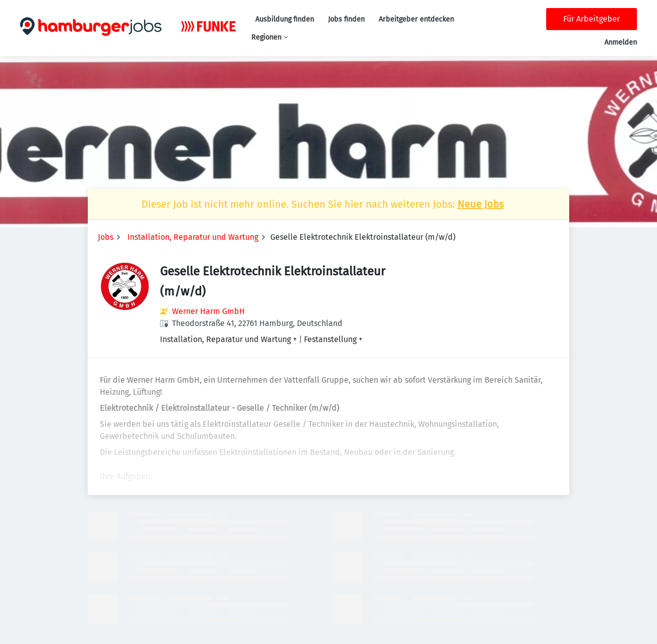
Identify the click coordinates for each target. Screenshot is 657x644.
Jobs (106, 237)
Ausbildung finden (285, 19)
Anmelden (621, 42)
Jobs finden (346, 19)
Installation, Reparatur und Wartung (193, 237)
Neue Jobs (480, 204)
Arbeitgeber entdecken (416, 19)
